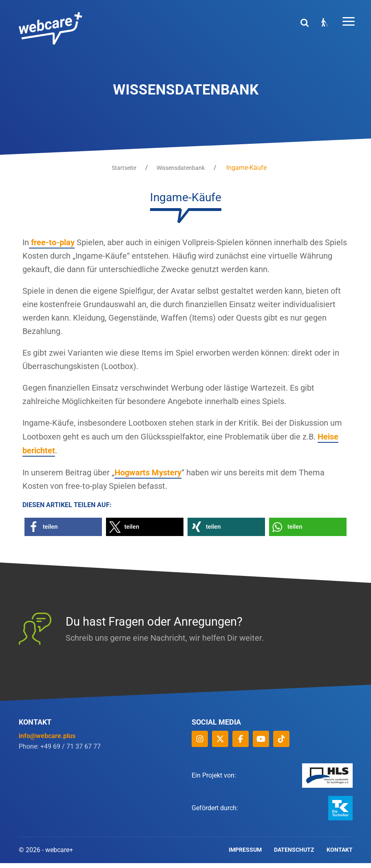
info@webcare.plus (47, 741)
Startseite (123, 168)
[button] (63, 532)
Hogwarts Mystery (148, 477)
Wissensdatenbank (182, 168)
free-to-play (52, 242)
